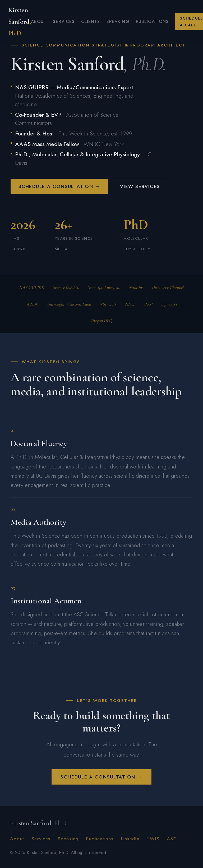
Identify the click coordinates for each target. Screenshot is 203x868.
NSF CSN (108, 304)
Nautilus (136, 287)
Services (64, 22)
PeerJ (149, 304)
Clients (91, 22)
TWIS (153, 839)
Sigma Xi (169, 304)
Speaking (118, 22)
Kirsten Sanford (20, 22)
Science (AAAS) (66, 287)
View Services (140, 186)
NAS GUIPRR (32, 287)
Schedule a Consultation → (59, 186)
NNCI (130, 304)
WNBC (33, 304)
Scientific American (104, 287)
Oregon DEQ (101, 321)
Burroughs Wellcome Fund (69, 304)
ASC (172, 839)
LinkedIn (130, 839)
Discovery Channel (168, 287)
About (39, 22)
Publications (152, 22)
